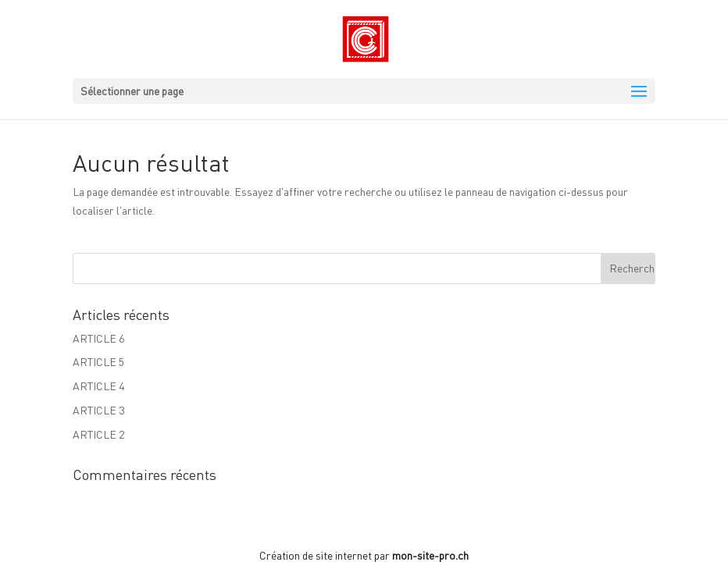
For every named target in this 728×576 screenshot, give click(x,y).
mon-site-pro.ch (430, 555)
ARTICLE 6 (98, 338)
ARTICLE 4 (98, 386)
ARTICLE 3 (98, 410)
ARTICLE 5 (98, 362)
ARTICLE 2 (98, 434)
